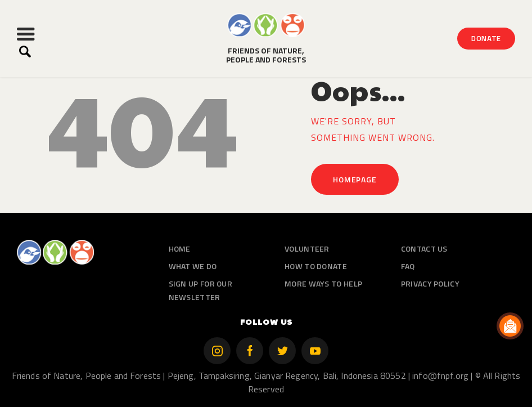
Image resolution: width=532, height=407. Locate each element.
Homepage (355, 179)
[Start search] (25, 52)
